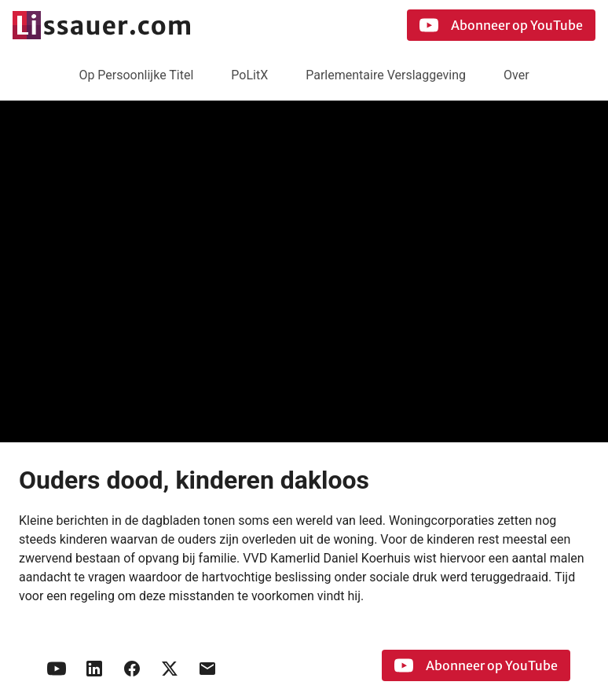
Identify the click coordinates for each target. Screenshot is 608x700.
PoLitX (249, 75)
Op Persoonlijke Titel (136, 75)
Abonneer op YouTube (501, 25)
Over (516, 75)
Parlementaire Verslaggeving (386, 75)
